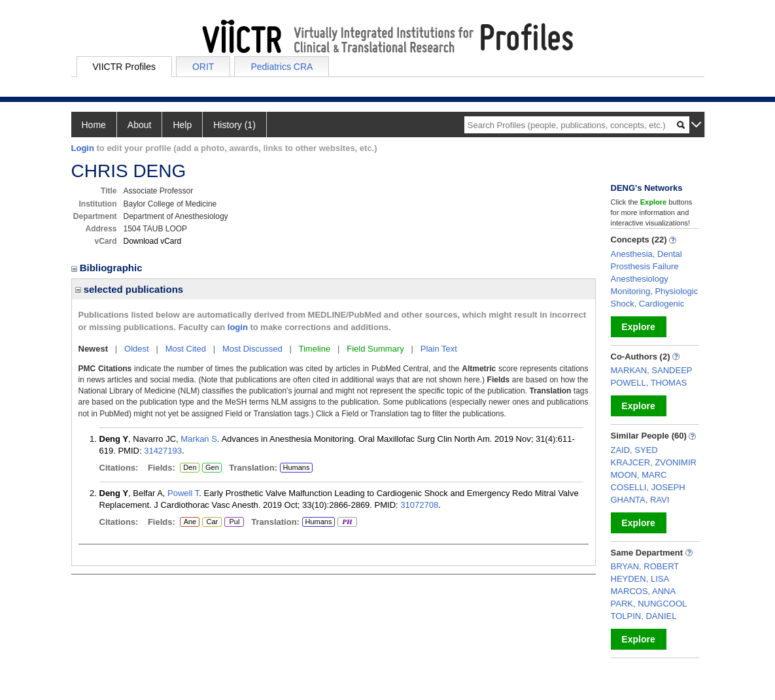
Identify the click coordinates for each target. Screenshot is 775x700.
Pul (234, 522)
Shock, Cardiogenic (648, 304)
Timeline (315, 349)
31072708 (419, 505)
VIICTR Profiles (124, 67)
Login (83, 148)
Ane (190, 522)
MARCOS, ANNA (644, 591)
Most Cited (186, 349)
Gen (212, 468)
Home (94, 125)
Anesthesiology (640, 279)
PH (347, 522)
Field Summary (375, 349)
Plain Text (439, 349)
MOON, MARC (639, 475)
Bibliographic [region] (108, 268)
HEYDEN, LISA (640, 579)
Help (182, 125)
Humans (296, 467)
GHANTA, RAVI (640, 500)
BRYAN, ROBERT (645, 566)
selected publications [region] (129, 289)
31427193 (163, 451)
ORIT (203, 67)
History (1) (234, 125)
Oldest (137, 349)
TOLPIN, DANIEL (644, 616)
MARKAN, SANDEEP (652, 370)
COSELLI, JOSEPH (648, 487)
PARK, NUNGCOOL (649, 604)
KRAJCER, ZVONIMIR (654, 462)
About (140, 125)
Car (211, 522)
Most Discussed (252, 349)
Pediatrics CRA (282, 67)
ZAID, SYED (634, 450)
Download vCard (153, 241)
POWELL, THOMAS (649, 383)
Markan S (199, 439)
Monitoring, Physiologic (655, 291)
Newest (94, 349)
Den (188, 468)
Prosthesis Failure (645, 266)
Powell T (183, 493)
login (238, 327)
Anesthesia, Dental (646, 254)
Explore (638, 327)
